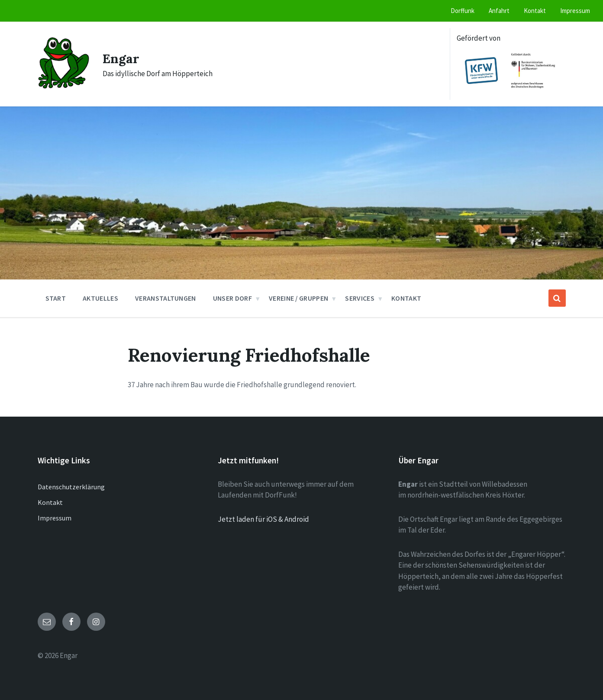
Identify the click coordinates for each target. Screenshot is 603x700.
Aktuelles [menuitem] (100, 298)
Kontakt (50, 502)
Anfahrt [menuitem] (499, 11)
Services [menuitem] (360, 298)
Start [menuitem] (56, 298)
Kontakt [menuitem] (535, 11)
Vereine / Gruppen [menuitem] (298, 298)
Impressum (55, 518)
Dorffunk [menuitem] (463, 11)
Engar (121, 58)
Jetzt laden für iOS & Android (263, 519)
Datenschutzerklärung (71, 487)
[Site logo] (64, 87)
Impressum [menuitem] (575, 11)
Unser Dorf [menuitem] (232, 298)
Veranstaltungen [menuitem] (166, 298)
